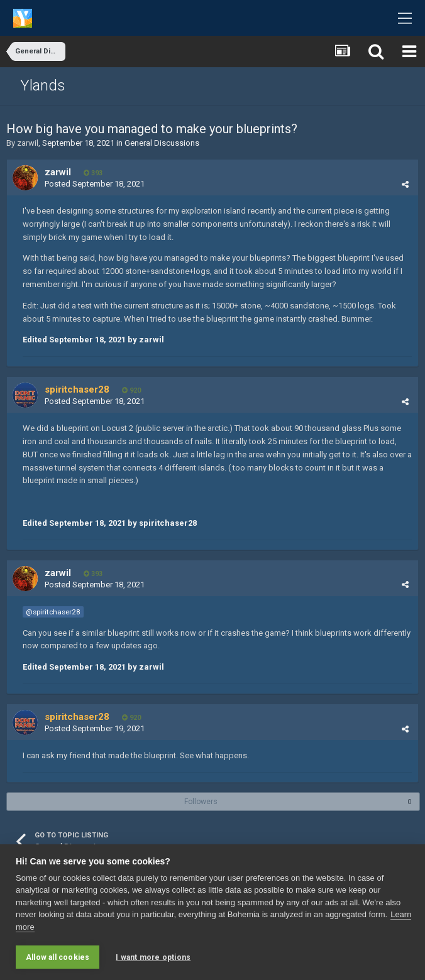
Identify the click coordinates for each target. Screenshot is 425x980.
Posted (95, 184)
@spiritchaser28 (53, 612)
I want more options (153, 957)
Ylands (43, 85)
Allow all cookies (58, 957)
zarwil (28, 143)
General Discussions (162, 143)
